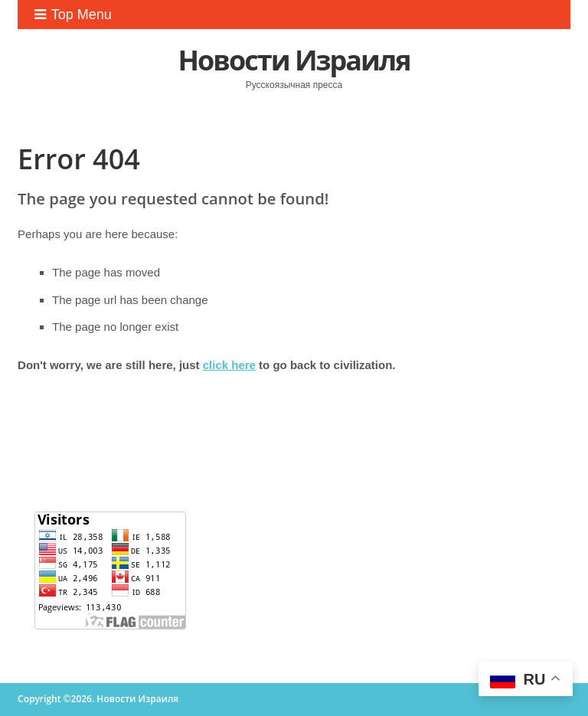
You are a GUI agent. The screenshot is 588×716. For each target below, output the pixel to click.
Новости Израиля (294, 60)
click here (229, 365)
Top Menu (73, 15)
